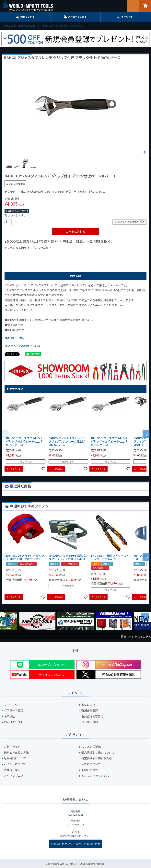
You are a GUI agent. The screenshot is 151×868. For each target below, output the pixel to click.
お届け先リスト (14, 722)
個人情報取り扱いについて (98, 753)
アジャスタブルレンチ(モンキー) (69, 26)
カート (145, 6)
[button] (146, 434)
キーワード (127, 17)
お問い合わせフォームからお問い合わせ (75, 844)
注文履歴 (9, 716)
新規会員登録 (90, 710)
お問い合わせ (90, 770)
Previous (6, 621)
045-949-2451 (75, 815)
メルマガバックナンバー (97, 776)
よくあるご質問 (91, 747)
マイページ (11, 705)
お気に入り (88, 705)
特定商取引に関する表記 (97, 758)
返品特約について (16, 338)
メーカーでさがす (77, 17)
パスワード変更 (14, 710)
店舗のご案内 (12, 770)
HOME (5, 26)
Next (145, 617)
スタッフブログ (14, 776)
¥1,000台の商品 (43, 254)
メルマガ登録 (90, 722)
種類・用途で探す (21, 26)
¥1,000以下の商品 (17, 254)
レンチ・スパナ (41, 26)
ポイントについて (15, 764)
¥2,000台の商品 (68, 254)
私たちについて (91, 764)
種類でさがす (28, 17)
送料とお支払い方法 (16, 753)
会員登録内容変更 (92, 716)
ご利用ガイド (12, 747)
